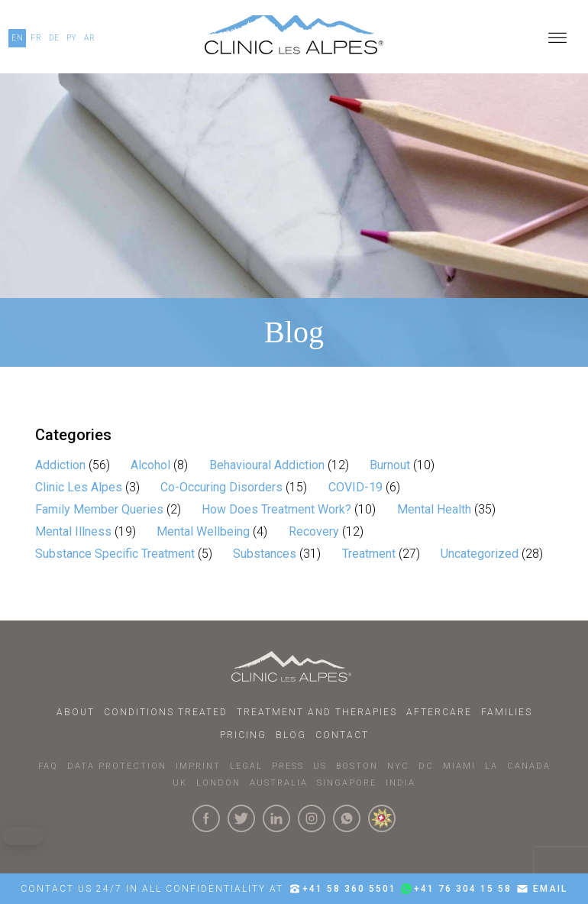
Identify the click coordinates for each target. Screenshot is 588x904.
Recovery (314, 531)
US (320, 766)
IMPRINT (198, 766)
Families (507, 712)
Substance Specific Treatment (115, 554)
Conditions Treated (166, 712)
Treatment (369, 554)
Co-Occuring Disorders (221, 487)
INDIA (401, 783)
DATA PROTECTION (117, 766)
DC (426, 766)
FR (36, 38)
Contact (342, 735)
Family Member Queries (99, 509)
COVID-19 (355, 487)
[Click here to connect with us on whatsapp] (347, 818)
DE (54, 38)
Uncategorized (480, 554)
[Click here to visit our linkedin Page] (276, 818)
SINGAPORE (347, 783)
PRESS (288, 766)
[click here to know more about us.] (382, 818)
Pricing (243, 735)
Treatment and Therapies (317, 712)
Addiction (60, 465)
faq (48, 766)
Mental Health (434, 509)
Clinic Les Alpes (79, 487)
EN (18, 38)
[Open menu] (557, 38)
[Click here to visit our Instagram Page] (312, 818)
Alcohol (150, 465)
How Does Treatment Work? (276, 509)
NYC (398, 766)
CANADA (529, 766)
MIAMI (459, 766)
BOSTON (357, 766)
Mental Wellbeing (203, 531)
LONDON (218, 783)
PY (72, 38)
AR (90, 38)
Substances (265, 554)
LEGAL (246, 766)
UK (180, 783)
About (76, 712)
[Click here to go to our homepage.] (294, 38)
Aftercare (439, 712)
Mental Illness (73, 531)
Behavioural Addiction (267, 465)
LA (491, 766)
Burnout (390, 465)
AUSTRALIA (279, 783)
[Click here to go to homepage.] (294, 666)
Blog (291, 735)
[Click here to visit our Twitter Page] (241, 818)
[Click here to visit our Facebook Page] (206, 818)
